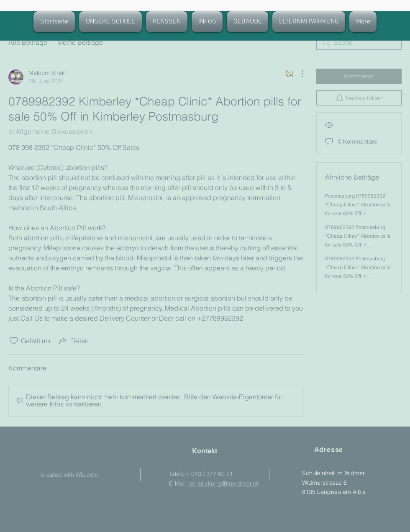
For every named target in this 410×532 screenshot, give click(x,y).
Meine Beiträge (80, 42)
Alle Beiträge (28, 42)
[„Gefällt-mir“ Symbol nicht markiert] (14, 341)
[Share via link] (73, 341)
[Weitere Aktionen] (298, 74)
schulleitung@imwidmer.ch (223, 483)
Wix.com (87, 475)
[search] (359, 42)
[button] (167, 22)
